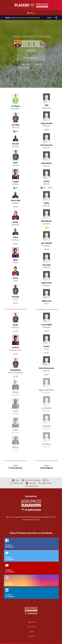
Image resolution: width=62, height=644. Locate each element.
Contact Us (32, 636)
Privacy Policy (32, 627)
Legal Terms (32, 622)
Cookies (32, 632)
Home (8, 18)
